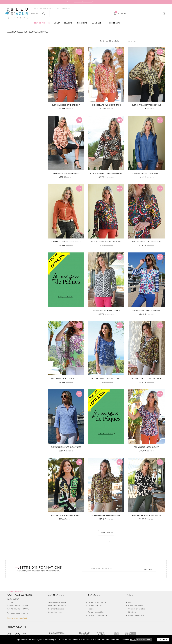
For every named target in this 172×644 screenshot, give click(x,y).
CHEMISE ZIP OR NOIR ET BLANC (106, 310)
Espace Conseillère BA (98, 615)
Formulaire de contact (17, 618)
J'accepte (163, 639)
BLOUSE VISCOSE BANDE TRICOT (66, 105)
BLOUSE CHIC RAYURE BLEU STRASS (66, 447)
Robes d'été (82, 23)
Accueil (11, 32)
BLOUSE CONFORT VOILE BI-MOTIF (146, 379)
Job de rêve (114, 23)
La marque (96, 23)
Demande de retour (57, 606)
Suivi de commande (57, 602)
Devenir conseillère (96, 612)
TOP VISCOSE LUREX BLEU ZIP (146, 447)
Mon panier (120, 13)
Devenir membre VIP (97, 602)
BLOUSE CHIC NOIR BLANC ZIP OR (146, 515)
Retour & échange (136, 615)
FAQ (130, 602)
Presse (91, 609)
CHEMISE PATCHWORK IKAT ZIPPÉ (106, 105)
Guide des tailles (136, 606)
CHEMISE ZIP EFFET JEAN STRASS (146, 173)
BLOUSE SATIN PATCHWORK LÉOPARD (106, 173)
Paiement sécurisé (56, 609)
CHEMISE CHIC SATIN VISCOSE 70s (146, 242)
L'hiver (57, 23)
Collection (69, 23)
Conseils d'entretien (137, 609)
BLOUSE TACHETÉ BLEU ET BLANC (106, 379)
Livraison (132, 612)
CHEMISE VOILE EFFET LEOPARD (106, 515)
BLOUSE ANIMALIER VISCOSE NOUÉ (146, 105)
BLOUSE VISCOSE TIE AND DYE (66, 173)
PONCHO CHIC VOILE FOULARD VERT (66, 379)
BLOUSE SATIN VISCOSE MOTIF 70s (106, 242)
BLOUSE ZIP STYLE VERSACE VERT (66, 515)
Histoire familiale (95, 606)
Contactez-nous (55, 612)
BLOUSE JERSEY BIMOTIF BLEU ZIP (146, 310)
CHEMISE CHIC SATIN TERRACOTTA (66, 242)
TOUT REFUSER (144, 639)
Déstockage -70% (42, 23)
